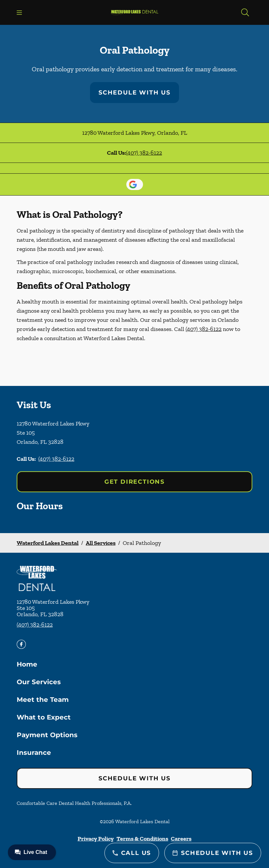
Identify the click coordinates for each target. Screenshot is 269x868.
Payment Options (47, 735)
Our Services (39, 682)
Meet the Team (43, 700)
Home (27, 664)
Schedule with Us (134, 93)
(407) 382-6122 (144, 153)
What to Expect (44, 717)
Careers (181, 839)
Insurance (34, 753)
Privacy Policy (96, 839)
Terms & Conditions (142, 839)
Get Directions (134, 482)
